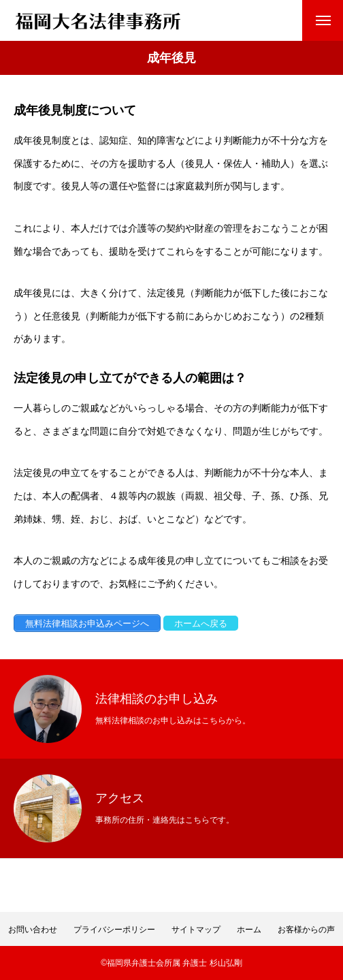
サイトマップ (196, 930)
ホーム (249, 930)
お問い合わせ (33, 930)
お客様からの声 (306, 930)
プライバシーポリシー (114, 930)
